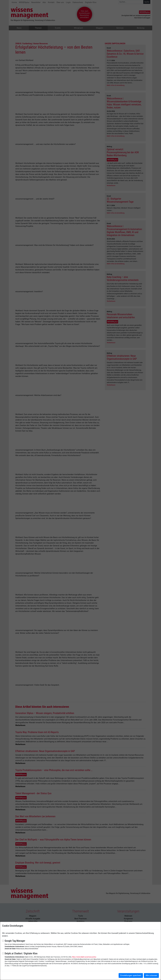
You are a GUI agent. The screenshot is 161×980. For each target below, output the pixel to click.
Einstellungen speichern (131, 975)
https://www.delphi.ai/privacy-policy (84, 957)
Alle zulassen (151, 975)
